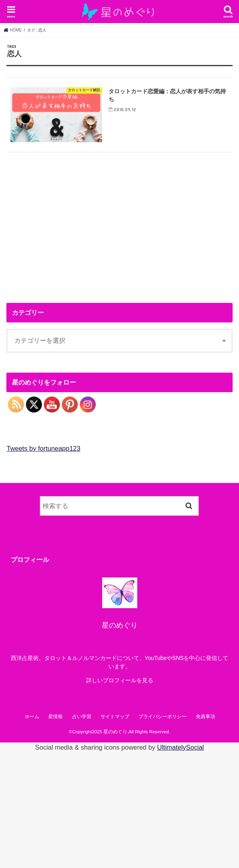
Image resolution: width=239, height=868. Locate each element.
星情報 (55, 717)
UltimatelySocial (181, 747)
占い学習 (82, 717)
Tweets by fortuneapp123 (43, 448)
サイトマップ (115, 717)
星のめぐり (115, 732)
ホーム (32, 717)
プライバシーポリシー (162, 717)
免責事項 (205, 717)
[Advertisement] (73, 224)
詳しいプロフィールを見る (120, 680)
